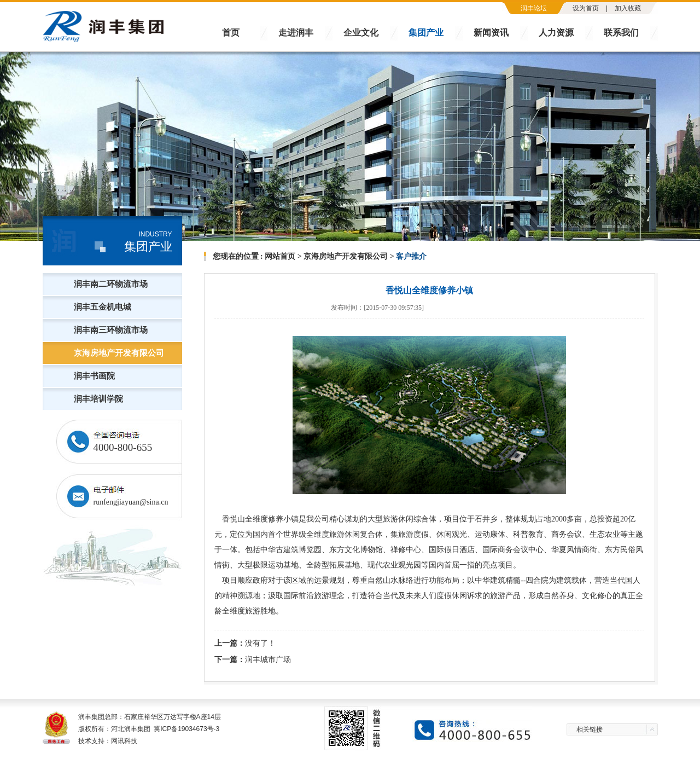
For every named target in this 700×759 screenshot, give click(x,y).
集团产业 (426, 33)
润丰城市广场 (268, 659)
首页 (231, 33)
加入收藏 (628, 8)
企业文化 (361, 33)
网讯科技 (124, 741)
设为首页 (586, 8)
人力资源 (556, 33)
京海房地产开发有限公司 (119, 353)
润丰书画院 (94, 376)
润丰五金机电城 (103, 307)
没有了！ (260, 643)
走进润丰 (296, 33)
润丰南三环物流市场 (111, 330)
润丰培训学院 (98, 399)
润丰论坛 (534, 8)
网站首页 (280, 256)
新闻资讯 (491, 33)
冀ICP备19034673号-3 (186, 729)
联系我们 (621, 33)
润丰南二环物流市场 (111, 284)
